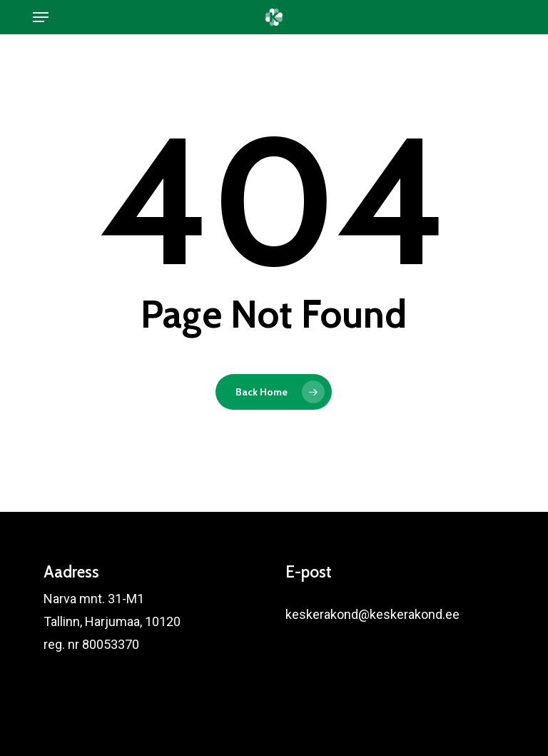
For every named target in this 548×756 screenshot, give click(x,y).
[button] (41, 17)
